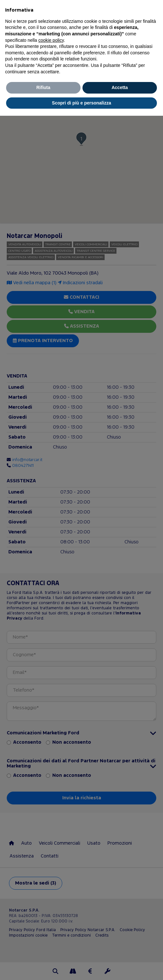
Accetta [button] (120, 87)
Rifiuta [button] (43, 87)
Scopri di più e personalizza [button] (81, 103)
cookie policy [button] (51, 40)
